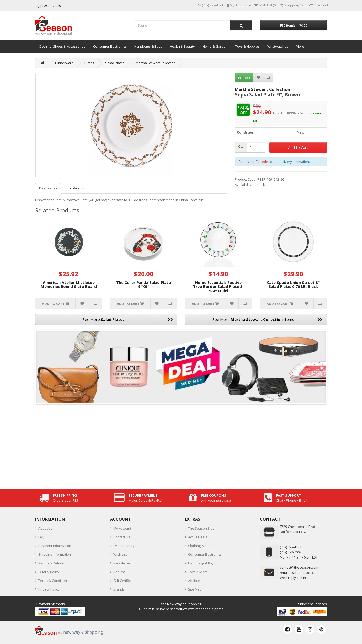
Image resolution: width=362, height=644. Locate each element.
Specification (76, 188)
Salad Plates (115, 63)
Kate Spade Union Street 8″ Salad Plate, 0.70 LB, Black (293, 285)
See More (128, 319)
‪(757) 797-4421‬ (291, 547)
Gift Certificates (125, 581)
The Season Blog (201, 528)
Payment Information (55, 546)
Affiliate (194, 581)
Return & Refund (51, 563)
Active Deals (198, 537)
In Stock (244, 78)
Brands (119, 589)
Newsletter (122, 563)
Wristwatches (278, 46)
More (300, 46)
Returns (120, 572)
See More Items (268, 319)
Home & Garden (215, 46)
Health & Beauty (182, 46)
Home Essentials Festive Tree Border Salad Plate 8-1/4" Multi (219, 287)
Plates (89, 63)
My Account (122, 528)
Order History (124, 546)
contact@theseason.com (299, 567)
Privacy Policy (49, 589)
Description (48, 188)
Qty (241, 147)
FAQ (41, 537)
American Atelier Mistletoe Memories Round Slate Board (69, 285)
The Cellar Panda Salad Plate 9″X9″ (143, 285)
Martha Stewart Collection (156, 63)
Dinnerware (64, 63)
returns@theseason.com (299, 573)
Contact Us (122, 537)
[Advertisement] (181, 445)
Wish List (120, 554)
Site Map (195, 589)
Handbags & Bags (148, 46)
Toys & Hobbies (247, 46)
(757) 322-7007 (291, 552)
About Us (45, 528)
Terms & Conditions (54, 581)
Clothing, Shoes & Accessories (62, 46)
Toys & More (198, 572)
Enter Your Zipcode (253, 162)
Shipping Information (55, 554)
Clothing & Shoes (201, 546)
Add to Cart (298, 147)
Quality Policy (49, 572)
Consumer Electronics (110, 46)
